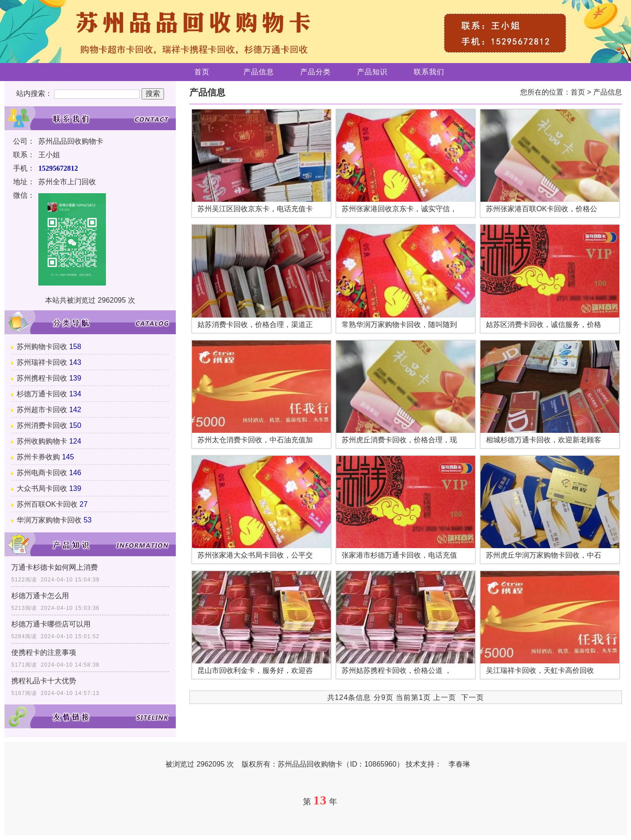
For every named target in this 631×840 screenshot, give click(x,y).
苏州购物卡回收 (42, 347)
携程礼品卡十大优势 (44, 681)
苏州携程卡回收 (42, 378)
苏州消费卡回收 (42, 425)
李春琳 (459, 764)
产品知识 (372, 72)
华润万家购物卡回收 (49, 520)
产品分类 (315, 72)
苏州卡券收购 (38, 457)
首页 (202, 72)
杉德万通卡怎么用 (40, 596)
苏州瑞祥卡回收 (42, 362)
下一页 (473, 697)
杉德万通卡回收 (42, 394)
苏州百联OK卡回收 (47, 504)
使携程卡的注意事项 (44, 652)
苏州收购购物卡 (42, 441)
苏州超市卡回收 (42, 410)
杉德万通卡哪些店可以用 (51, 624)
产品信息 (259, 72)
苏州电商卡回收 (42, 473)
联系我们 (429, 72)
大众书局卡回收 (42, 488)
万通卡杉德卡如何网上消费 (55, 567)
